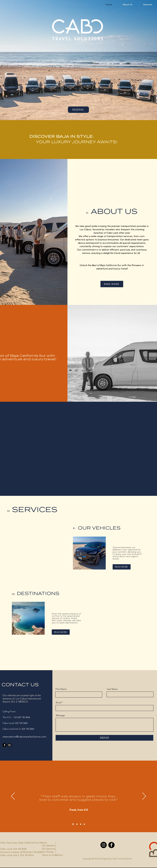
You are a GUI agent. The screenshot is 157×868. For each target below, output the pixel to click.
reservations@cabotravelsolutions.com (24, 737)
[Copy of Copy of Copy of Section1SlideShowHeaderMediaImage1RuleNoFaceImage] (84, 824)
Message (60, 715)
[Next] (144, 796)
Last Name (112, 689)
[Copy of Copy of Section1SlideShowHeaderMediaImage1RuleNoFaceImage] (81, 824)
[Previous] (13, 796)
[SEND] (104, 738)
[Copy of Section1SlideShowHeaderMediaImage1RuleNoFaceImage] (77, 824)
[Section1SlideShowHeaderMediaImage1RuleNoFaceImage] (73, 824)
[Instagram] (9, 745)
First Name (61, 689)
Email (59, 702)
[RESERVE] (78, 110)
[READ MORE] (112, 284)
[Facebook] (5, 745)
